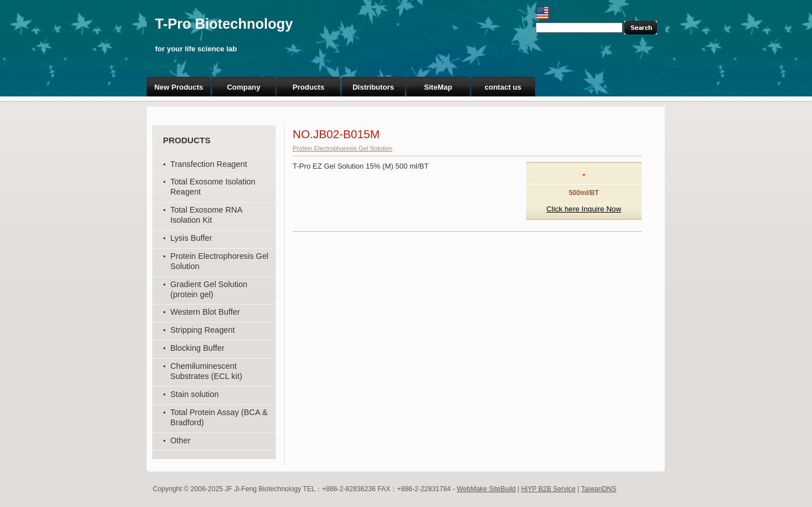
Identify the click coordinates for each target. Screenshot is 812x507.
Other (180, 440)
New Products (179, 87)
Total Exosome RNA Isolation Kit (206, 215)
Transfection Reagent (209, 164)
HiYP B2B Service (548, 489)
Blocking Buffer (197, 348)
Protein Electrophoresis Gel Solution (343, 148)
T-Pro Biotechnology (224, 24)
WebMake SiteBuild (486, 489)
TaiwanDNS (599, 489)
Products (308, 87)
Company (243, 87)
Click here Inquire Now (584, 209)
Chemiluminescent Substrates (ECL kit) (206, 371)
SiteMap (438, 87)
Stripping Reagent (202, 330)
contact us (503, 87)
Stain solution (195, 394)
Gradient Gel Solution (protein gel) (209, 289)
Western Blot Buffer (205, 312)
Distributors (373, 87)
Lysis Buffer (191, 238)
